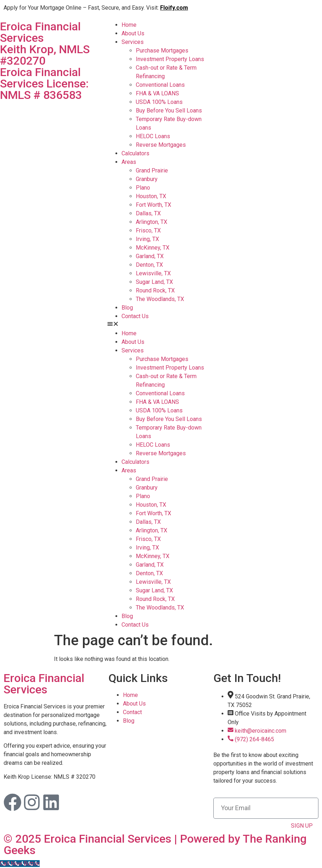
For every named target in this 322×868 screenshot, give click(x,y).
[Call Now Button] (20, 864)
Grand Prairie (152, 170)
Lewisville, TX (153, 273)
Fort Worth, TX (153, 205)
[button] (161, 325)
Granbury (147, 179)
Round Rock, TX (155, 290)
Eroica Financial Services (44, 684)
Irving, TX (147, 239)
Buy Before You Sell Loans (169, 111)
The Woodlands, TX (160, 299)
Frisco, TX (148, 230)
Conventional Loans (160, 85)
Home (129, 25)
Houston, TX (151, 196)
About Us (133, 33)
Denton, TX (149, 265)
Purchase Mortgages (162, 51)
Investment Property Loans (170, 59)
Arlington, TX (152, 222)
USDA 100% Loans (159, 102)
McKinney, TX (153, 248)
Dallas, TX (148, 213)
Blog (127, 308)
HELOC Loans (153, 136)
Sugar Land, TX (154, 282)
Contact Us (135, 316)
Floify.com (174, 8)
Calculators (135, 153)
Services (133, 42)
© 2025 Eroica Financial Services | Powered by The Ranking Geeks (155, 844)
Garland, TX (150, 256)
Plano (143, 188)
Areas (129, 162)
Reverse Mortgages (161, 145)
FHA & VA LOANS (157, 93)
